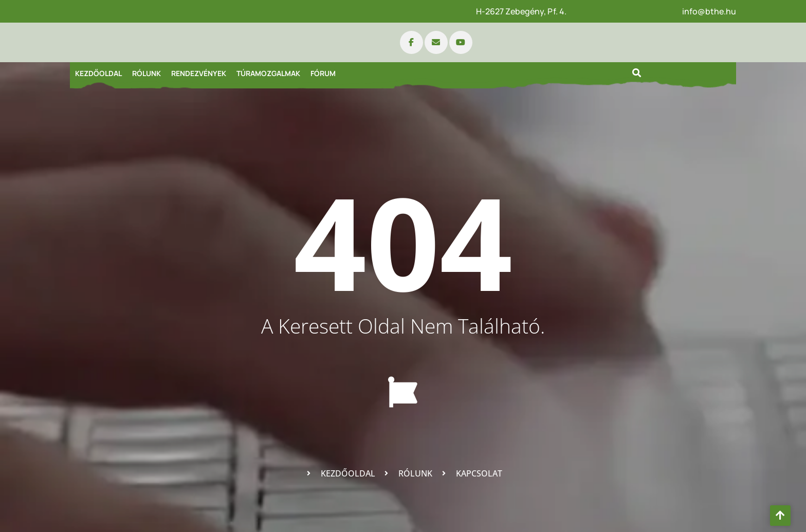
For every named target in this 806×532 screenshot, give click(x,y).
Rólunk (146, 73)
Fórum (323, 73)
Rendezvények (199, 73)
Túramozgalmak (268, 73)
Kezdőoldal (98, 73)
